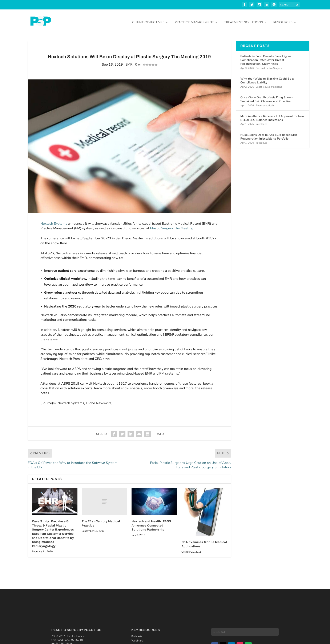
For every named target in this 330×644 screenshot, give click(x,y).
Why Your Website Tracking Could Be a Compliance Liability (267, 77)
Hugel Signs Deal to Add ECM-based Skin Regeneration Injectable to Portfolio (269, 134)
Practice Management (194, 19)
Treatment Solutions (244, 19)
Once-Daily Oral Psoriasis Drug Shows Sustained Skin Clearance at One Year (267, 96)
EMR (129, 61)
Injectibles (261, 121)
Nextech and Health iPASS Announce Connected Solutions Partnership (151, 522)
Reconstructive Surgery (269, 65)
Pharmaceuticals (265, 102)
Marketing (277, 84)
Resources (283, 19)
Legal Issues (263, 84)
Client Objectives (148, 19)
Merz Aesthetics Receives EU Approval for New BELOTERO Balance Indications (272, 115)
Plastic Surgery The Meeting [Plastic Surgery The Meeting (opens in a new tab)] (172, 225)
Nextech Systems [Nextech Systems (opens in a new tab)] (54, 220)
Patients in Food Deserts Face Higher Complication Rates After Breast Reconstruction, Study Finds (266, 57)
